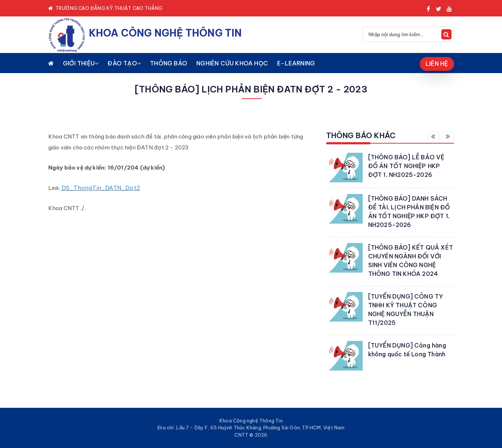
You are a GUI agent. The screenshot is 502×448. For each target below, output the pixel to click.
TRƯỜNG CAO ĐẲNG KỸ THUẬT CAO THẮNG (109, 8)
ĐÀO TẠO (124, 63)
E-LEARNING (296, 63)
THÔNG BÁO (169, 63)
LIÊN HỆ (437, 64)
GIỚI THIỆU (81, 63)
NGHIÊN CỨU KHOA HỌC (232, 63)
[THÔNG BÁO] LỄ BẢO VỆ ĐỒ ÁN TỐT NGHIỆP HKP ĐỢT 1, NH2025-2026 (406, 166)
